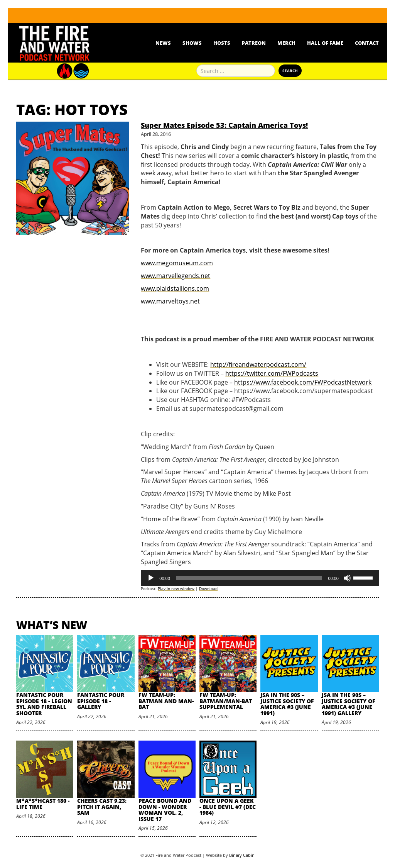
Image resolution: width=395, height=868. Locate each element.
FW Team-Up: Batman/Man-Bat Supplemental (226, 701)
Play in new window (176, 588)
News (163, 43)
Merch (286, 43)
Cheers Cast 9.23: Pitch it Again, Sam (102, 807)
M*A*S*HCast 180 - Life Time (43, 804)
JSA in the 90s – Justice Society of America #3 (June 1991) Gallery (349, 704)
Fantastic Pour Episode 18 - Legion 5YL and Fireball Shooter (44, 704)
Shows (192, 43)
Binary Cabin (242, 855)
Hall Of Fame (325, 43)
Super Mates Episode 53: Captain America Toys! (224, 125)
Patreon (254, 43)
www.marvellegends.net (176, 276)
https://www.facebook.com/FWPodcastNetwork (303, 382)
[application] (260, 578)
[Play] (151, 578)
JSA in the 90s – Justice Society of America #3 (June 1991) (287, 704)
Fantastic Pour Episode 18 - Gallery (101, 701)
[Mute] (347, 578)
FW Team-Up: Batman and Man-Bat (166, 701)
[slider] (249, 578)
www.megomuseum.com (177, 263)
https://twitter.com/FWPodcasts (272, 373)
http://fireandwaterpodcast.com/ (258, 364)
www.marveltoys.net (170, 301)
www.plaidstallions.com (175, 288)
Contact (367, 43)
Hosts (222, 43)
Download (208, 588)
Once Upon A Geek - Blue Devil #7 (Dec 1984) (228, 807)
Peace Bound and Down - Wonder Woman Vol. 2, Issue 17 (165, 810)
